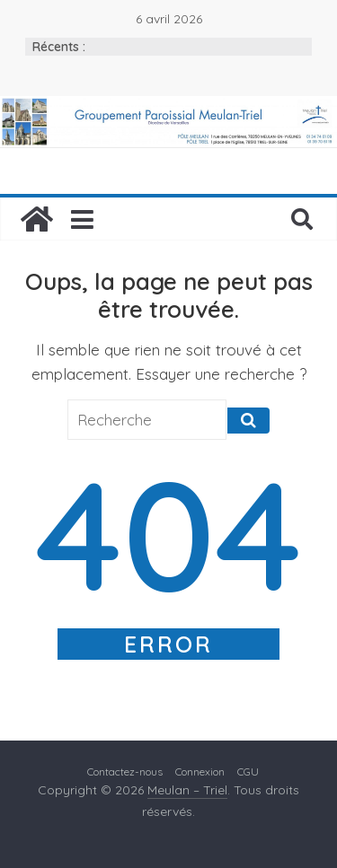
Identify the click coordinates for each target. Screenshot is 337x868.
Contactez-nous (125, 772)
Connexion (200, 772)
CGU (248, 772)
